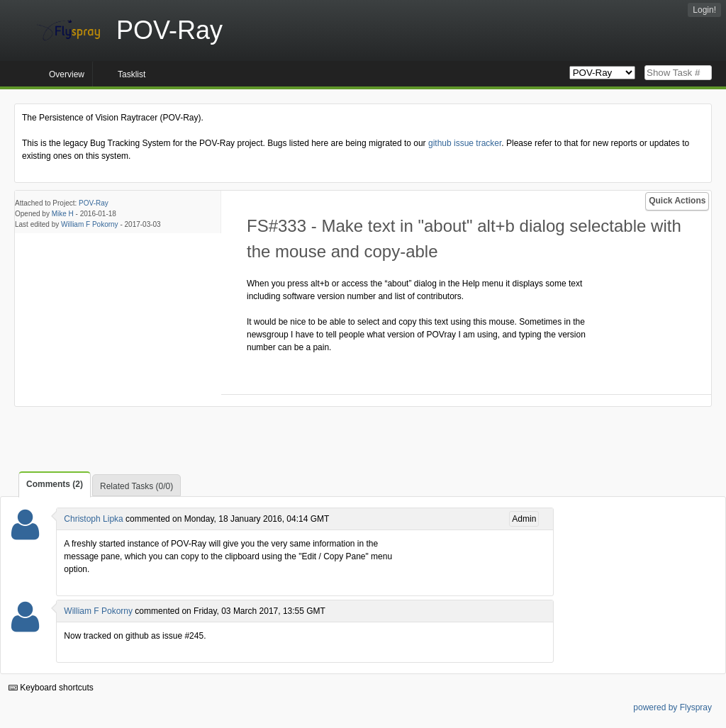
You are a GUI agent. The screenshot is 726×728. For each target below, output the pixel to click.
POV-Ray (94, 203)
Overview (67, 74)
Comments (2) (55, 484)
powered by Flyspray (672, 707)
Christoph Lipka (93, 519)
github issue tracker (465, 143)
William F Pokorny (90, 224)
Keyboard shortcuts (51, 688)
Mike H (63, 214)
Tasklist (132, 74)
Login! (704, 10)
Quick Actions (677, 201)
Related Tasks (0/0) (136, 486)
